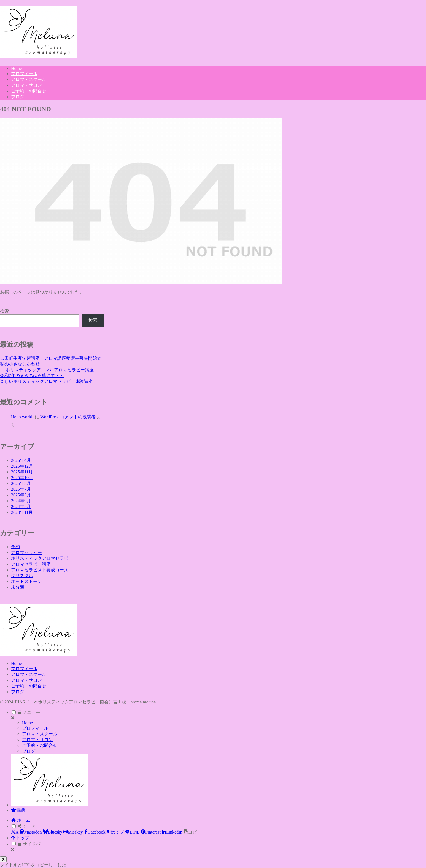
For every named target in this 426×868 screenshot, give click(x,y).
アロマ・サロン (26, 680)
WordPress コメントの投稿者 (68, 417)
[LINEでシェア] (132, 832)
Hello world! (22, 417)
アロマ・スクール (29, 674)
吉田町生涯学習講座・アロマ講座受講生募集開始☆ (51, 358)
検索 (4, 311)
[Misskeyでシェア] (73, 832)
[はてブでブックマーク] (115, 832)
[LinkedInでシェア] (172, 832)
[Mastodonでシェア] (31, 832)
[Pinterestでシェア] (151, 832)
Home (16, 663)
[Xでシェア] (15, 832)
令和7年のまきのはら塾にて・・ (32, 376)
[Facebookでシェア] (95, 832)
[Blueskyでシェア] (53, 832)
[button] (192, 832)
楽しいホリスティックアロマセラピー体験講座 (48, 381)
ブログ (18, 692)
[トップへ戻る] (3, 859)
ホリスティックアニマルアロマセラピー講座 (47, 370)
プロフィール (24, 669)
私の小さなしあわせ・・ (24, 364)
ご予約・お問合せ (29, 686)
